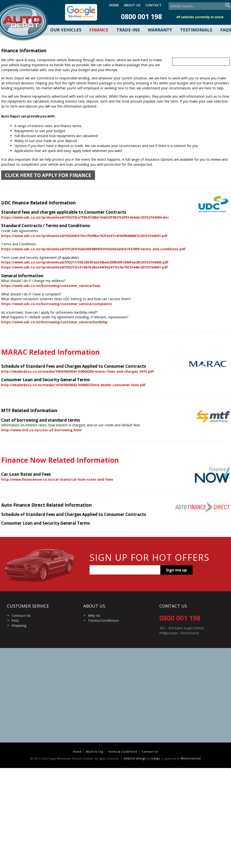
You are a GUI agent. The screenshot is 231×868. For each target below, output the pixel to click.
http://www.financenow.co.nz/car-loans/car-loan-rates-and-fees (57, 479)
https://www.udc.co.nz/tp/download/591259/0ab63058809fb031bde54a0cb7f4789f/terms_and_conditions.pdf (93, 249)
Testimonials (196, 30)
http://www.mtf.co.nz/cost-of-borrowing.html (41, 430)
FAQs (226, 30)
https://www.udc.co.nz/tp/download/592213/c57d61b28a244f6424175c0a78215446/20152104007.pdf (85, 267)
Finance (99, 30)
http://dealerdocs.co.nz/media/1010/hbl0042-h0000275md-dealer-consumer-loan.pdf (73, 385)
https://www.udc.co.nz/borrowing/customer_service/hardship (54, 322)
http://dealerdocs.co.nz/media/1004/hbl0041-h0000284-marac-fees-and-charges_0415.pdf (78, 371)
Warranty (160, 30)
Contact (153, 5)
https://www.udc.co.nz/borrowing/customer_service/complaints (57, 304)
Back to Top (95, 752)
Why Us (94, 615)
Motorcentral (191, 758)
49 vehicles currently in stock (200, 17)
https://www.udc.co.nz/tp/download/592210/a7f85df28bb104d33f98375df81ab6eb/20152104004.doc (85, 217)
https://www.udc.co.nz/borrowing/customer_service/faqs (51, 286)
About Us (132, 5)
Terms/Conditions (103, 620)
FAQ (15, 620)
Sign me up (176, 570)
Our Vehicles (66, 30)
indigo (155, 758)
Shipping (19, 625)
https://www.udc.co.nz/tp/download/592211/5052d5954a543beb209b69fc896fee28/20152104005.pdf (85, 262)
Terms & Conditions (122, 752)
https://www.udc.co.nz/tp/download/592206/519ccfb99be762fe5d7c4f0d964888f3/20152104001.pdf (84, 236)
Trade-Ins (128, 30)
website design (135, 758)
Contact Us (21, 615)
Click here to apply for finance (48, 175)
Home (114, 5)
